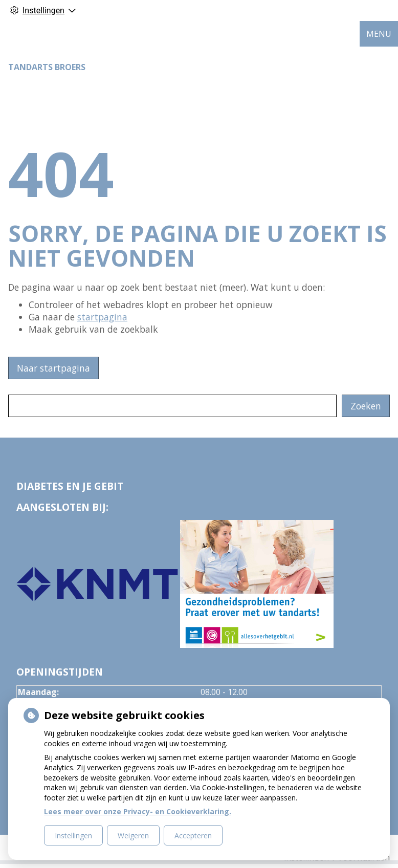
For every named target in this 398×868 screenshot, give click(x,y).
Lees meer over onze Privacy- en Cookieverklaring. (138, 811)
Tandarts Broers (47, 67)
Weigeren (133, 836)
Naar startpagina (53, 368)
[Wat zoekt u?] (172, 406)
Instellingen (73, 836)
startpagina (102, 317)
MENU (379, 34)
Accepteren (193, 836)
